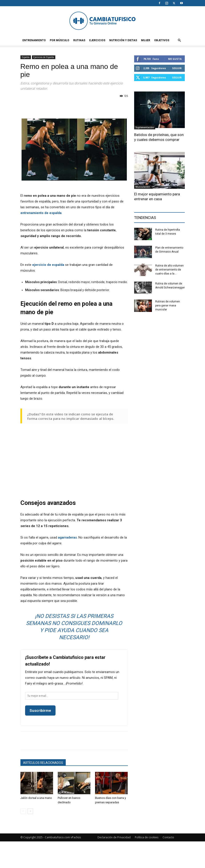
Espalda (26, 57)
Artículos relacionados (43, 763)
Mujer (146, 40)
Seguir (177, 68)
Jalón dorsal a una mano (36, 798)
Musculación (143, 187)
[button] (179, 40)
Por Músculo (60, 40)
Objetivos (162, 40)
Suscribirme (40, 710)
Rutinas (79, 40)
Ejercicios (97, 40)
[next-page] (30, 811)
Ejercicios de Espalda (44, 57)
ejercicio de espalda (48, 265)
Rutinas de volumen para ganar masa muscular (168, 306)
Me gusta (175, 59)
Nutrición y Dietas (123, 40)
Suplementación (145, 127)
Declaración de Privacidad (114, 837)
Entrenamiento (34, 40)
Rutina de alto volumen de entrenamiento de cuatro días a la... (169, 270)
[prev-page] (23, 811)
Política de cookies (147, 837)
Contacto (168, 837)
